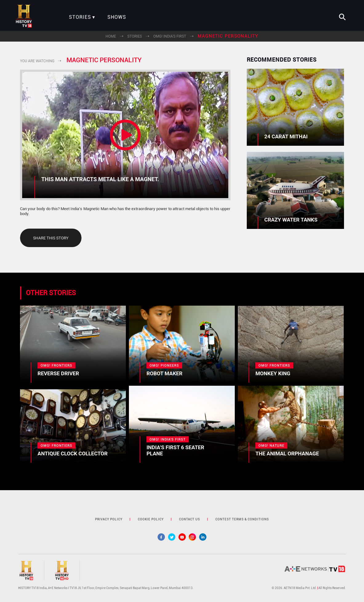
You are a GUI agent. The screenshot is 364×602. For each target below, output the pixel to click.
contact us (190, 519)
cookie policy (151, 519)
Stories (80, 17)
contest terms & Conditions (242, 519)
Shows (117, 17)
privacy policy (109, 519)
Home (111, 36)
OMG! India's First (170, 36)
